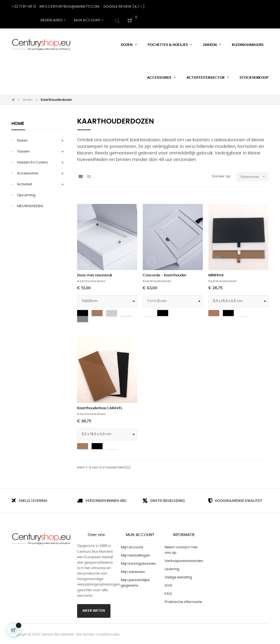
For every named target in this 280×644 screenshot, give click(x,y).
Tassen (23, 150)
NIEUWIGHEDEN (30, 205)
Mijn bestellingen (135, 554)
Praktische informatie (183, 601)
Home (18, 122)
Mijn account (132, 546)
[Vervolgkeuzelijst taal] (53, 21)
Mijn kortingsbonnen (138, 563)
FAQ (168, 593)
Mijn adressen (133, 571)
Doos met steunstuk (95, 274)
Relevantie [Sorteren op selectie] (255, 175)
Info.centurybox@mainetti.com (69, 7)
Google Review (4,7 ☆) (124, 7)
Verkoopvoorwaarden (184, 560)
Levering (172, 568)
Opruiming (26, 194)
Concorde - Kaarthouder (165, 274)
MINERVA (216, 274)
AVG (168, 585)
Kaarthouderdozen (91, 280)
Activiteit (25, 183)
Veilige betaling (178, 576)
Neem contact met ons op (181, 549)
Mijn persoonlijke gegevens (135, 582)
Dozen (22, 139)
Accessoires (28, 172)
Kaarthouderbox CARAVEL (100, 407)
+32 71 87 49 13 (24, 7)
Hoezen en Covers (32, 161)
